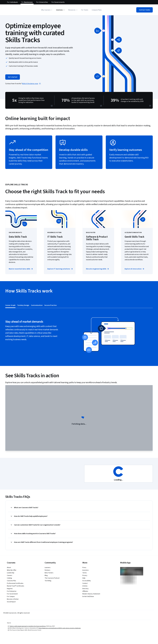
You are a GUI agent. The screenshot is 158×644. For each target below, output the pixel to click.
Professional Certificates (15, 583)
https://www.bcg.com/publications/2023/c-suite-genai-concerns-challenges (60, 628)
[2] (101, 106)
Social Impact (11, 602)
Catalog (9, 578)
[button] (47, 10)
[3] (150, 106)
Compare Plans (97, 10)
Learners (48, 568)
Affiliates (85, 591)
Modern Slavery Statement (91, 594)
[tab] (10, 305)
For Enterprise (12, 591)
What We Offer (12, 570)
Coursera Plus (11, 581)
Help (84, 578)
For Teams (85, 10)
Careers (10, 575)
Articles (85, 586)
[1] (52, 106)
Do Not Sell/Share (88, 597)
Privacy (85, 575)
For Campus (11, 597)
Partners (47, 570)
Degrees (10, 589)
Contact (85, 583)
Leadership (11, 573)
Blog (46, 575)
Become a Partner (13, 599)
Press (84, 568)
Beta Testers (49, 573)
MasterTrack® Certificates (16, 586)
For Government (12, 594)
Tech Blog (48, 581)
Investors (86, 570)
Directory (85, 589)
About (9, 568)
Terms (85, 573)
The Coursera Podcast (52, 578)
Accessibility (87, 581)
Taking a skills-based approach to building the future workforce (28, 626)
